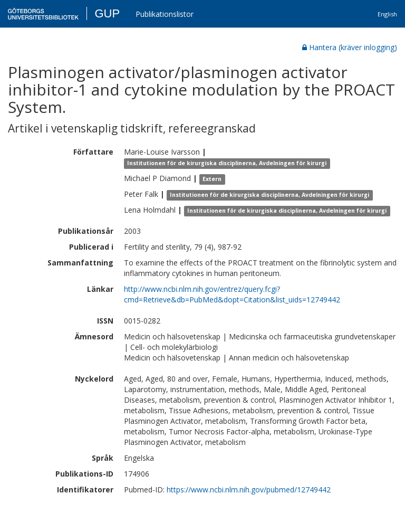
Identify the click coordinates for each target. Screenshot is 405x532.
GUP (107, 13)
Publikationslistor (165, 14)
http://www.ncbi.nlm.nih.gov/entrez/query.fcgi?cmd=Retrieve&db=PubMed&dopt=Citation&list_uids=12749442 (232, 294)
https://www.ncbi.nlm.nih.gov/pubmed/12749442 (249, 490)
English (387, 14)
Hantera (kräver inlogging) (350, 47)
